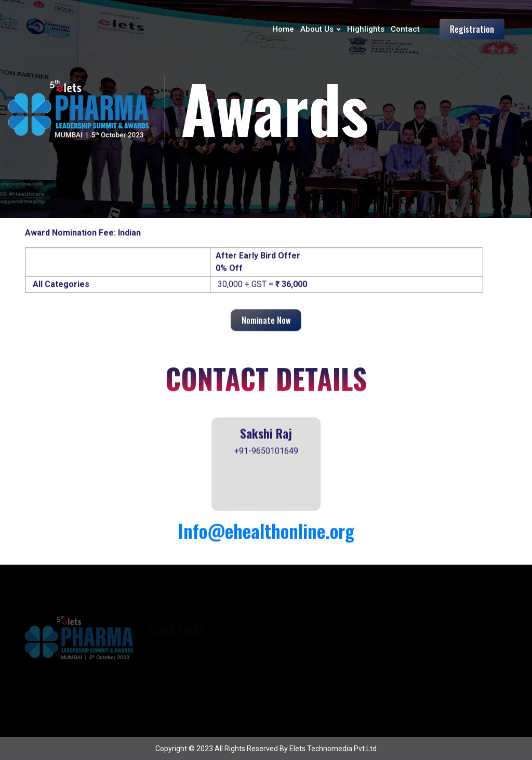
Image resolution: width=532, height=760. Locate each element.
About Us (317, 29)
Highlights (366, 29)
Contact (405, 29)
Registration (472, 29)
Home (283, 29)
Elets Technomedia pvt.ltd (333, 749)
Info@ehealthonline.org (266, 531)
